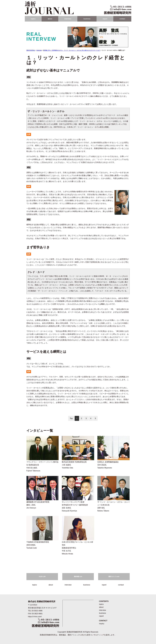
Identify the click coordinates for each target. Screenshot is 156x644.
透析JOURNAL (31, 50)
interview (68, 19)
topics (33, 19)
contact (122, 19)
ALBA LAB (42, 577)
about (50, 19)
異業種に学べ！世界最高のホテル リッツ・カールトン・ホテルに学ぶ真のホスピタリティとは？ (72, 50)
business (87, 19)
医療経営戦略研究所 (75, 632)
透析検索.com (78, 577)
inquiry (102, 624)
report (105, 19)
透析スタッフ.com (114, 577)
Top (71, 418)
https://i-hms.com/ (35, 617)
